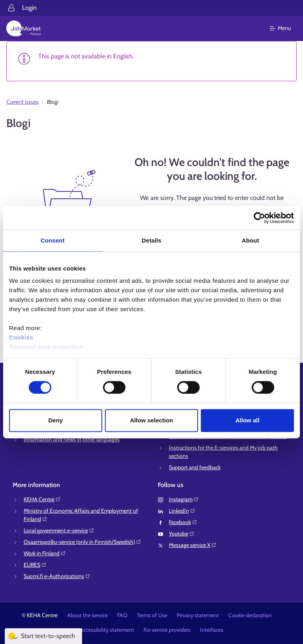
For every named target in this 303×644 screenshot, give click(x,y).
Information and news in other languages (72, 439)
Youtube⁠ (182, 534)
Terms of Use (152, 615)
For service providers (167, 630)
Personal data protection (46, 347)
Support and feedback (195, 467)
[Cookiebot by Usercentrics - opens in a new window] (259, 218)
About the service (87, 615)
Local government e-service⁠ (59, 530)
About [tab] (251, 240)
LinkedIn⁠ (182, 511)
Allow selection (151, 420)
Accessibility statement (107, 630)
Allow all (248, 420)
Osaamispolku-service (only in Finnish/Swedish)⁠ (82, 542)
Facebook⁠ (183, 522)
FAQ (122, 615)
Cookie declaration (250, 615)
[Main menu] (285, 28)
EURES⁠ (35, 565)
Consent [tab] (53, 240)
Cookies (21, 337)
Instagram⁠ (184, 499)
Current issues (22, 102)
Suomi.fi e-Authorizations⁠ (57, 576)
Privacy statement (198, 615)
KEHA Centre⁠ (42, 499)
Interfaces (212, 630)
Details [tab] (151, 240)
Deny (55, 420)
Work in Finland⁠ (45, 553)
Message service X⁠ (193, 545)
